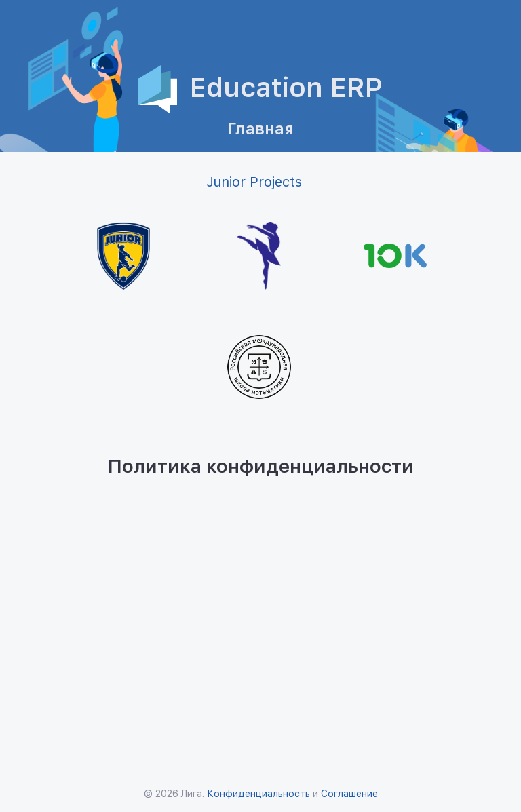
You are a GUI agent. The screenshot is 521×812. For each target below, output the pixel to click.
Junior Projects (254, 182)
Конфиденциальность (258, 794)
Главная (260, 129)
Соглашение (349, 794)
